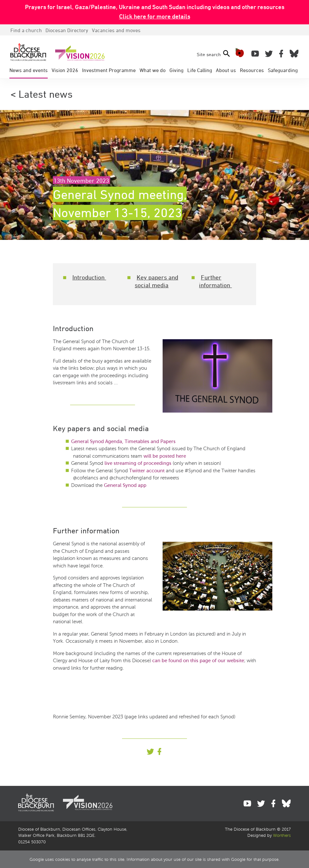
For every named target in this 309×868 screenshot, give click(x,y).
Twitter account (147, 471)
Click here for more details (155, 16)
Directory (67, 30)
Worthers (282, 836)
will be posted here (165, 456)
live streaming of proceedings (139, 463)
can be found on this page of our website (198, 661)
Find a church (26, 30)
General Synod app (125, 485)
